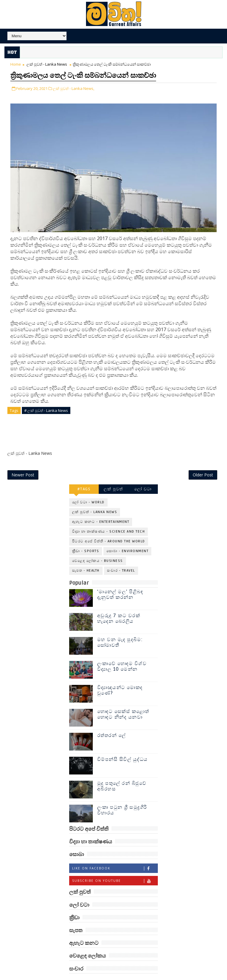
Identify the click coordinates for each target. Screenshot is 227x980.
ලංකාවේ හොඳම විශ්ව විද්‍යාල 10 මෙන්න (122, 653)
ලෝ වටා (143, 476)
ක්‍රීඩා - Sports (86, 538)
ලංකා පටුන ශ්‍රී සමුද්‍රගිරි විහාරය (122, 797)
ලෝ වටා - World (88, 489)
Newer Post (23, 461)
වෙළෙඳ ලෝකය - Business (98, 548)
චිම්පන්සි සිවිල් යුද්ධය (123, 746)
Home (16, 64)
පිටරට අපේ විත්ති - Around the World (109, 528)
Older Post (203, 461)
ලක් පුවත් (113, 476)
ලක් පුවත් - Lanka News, (74, 87)
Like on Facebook (115, 855)
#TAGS (84, 476)
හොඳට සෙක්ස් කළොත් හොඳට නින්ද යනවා (123, 701)
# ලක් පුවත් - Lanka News (46, 409)
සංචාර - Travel (121, 558)
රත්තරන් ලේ (112, 722)
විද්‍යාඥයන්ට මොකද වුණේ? (120, 677)
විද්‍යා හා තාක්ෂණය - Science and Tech (109, 519)
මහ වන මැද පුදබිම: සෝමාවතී (120, 629)
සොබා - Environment (127, 538)
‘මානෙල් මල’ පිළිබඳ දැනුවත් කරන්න (120, 582)
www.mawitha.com (141, 977)
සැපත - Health (86, 558)
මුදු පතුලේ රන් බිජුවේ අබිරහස (122, 773)
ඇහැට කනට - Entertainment (101, 509)
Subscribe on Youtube (115, 868)
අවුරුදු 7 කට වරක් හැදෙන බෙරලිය (119, 605)
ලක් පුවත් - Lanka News (47, 64)
